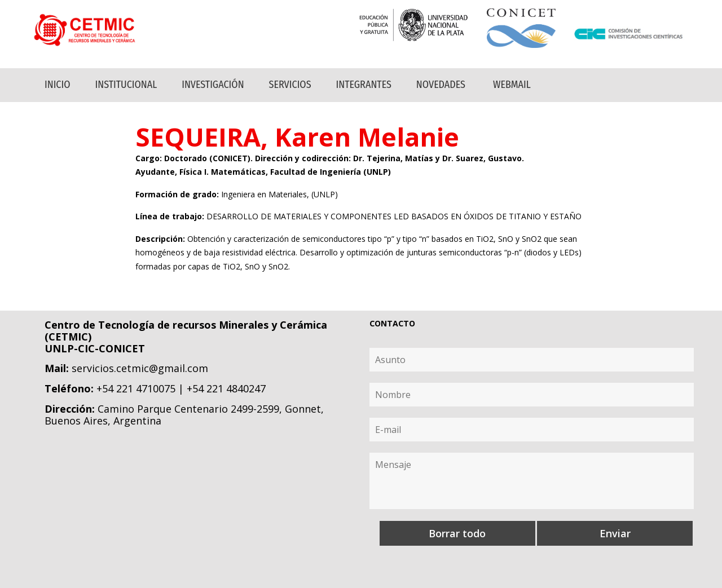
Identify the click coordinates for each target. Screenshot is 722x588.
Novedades (441, 85)
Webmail (512, 85)
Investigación (213, 85)
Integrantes (364, 85)
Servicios (290, 85)
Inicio (58, 85)
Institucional (126, 85)
